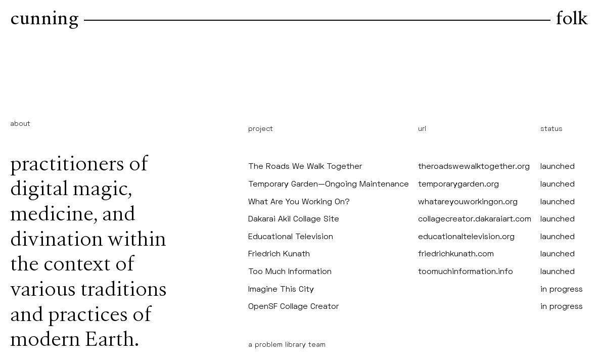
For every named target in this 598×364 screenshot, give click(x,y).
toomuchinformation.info (466, 272)
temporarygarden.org (458, 185)
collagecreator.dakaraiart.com (475, 219)
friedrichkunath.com (456, 254)
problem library (280, 345)
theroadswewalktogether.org (474, 167)
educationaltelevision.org (466, 237)
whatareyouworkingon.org (468, 202)
